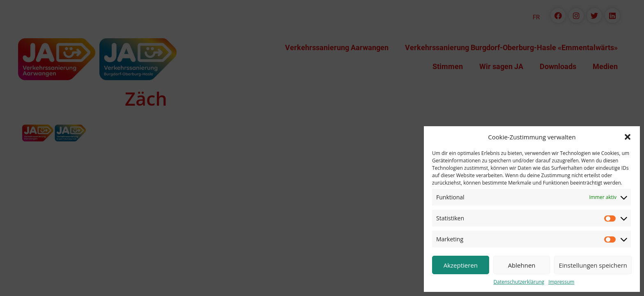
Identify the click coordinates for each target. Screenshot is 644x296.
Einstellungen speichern (593, 265)
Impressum (561, 282)
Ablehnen (522, 265)
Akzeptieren (461, 265)
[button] (628, 137)
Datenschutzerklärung (519, 282)
